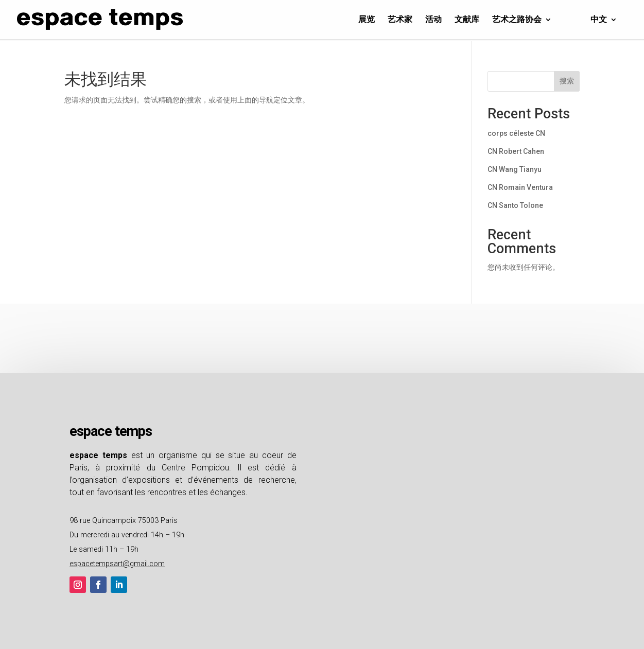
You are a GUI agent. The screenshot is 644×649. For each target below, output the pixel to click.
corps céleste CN (516, 133)
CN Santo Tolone (515, 205)
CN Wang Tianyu (515, 169)
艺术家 (400, 20)
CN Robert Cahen (516, 151)
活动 (433, 20)
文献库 (467, 20)
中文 (599, 20)
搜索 (567, 81)
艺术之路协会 (517, 20)
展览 (367, 20)
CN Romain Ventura (520, 187)
